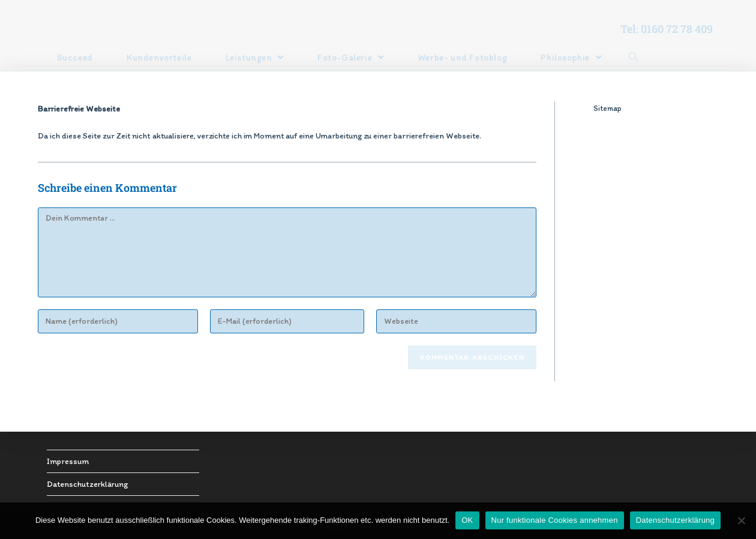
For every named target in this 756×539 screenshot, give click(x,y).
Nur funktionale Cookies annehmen (555, 520)
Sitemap (607, 108)
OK (467, 520)
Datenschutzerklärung (87, 484)
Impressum (68, 461)
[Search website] (633, 58)
